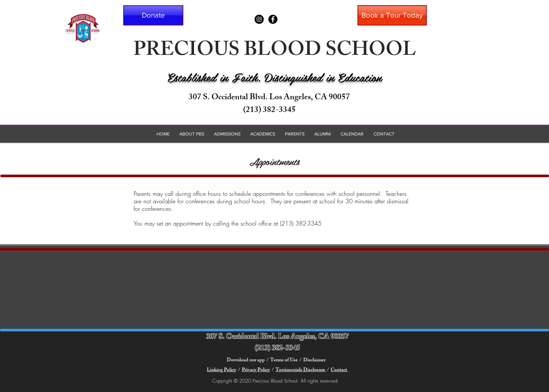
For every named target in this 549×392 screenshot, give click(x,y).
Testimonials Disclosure (301, 370)
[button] (153, 15)
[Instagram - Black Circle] (259, 19)
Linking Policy (222, 370)
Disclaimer (315, 361)
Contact (339, 370)
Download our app (246, 361)
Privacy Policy (256, 370)
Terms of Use (284, 361)
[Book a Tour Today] (392, 15)
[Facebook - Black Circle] (273, 19)
